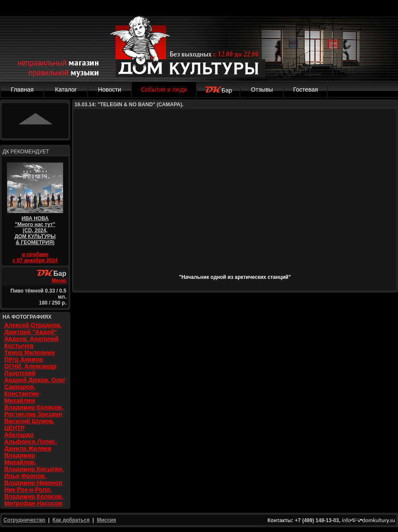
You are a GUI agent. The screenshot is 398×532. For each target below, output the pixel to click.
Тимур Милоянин (30, 353)
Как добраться (71, 520)
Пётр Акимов (24, 359)
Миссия (106, 520)
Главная (22, 90)
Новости (110, 90)
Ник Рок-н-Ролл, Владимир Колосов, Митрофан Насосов (34, 496)
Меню (59, 281)
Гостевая (306, 90)
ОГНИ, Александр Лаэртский (30, 370)
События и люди (164, 90)
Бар (218, 90)
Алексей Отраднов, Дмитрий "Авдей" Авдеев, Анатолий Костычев (33, 335)
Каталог (66, 90)
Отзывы (262, 90)
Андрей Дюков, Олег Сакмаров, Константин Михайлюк (35, 390)
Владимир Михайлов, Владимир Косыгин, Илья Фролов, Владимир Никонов (34, 469)
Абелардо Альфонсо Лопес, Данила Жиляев (31, 442)
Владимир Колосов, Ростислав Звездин (34, 411)
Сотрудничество (24, 520)
